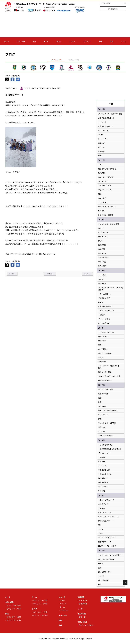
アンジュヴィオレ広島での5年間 (110, 114)
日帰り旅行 (102, 341)
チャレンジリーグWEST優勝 (108, 224)
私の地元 (101, 173)
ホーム (7, 41)
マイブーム (102, 122)
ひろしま (101, 147)
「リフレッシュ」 (105, 453)
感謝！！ (101, 345)
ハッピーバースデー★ (106, 559)
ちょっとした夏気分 (106, 177)
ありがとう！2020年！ (107, 215)
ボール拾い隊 (103, 580)
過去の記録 (82, 614)
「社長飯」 (102, 457)
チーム (46, 41)
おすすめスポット (105, 186)
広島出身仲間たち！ (106, 306)
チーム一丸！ (103, 139)
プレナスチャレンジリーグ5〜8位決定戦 (111, 289)
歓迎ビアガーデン (105, 572)
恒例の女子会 (103, 337)
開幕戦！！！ (103, 237)
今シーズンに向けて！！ (107, 538)
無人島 (101, 564)
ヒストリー (83, 600)
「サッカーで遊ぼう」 (106, 332)
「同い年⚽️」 (103, 202)
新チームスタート (105, 380)
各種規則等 (83, 604)
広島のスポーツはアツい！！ (109, 517)
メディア (63, 604)
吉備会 (101, 357)
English (114, 9)
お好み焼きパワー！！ (106, 521)
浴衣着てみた (103, 181)
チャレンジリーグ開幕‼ (107, 423)
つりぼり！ (102, 284)
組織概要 (81, 597)
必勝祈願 (101, 427)
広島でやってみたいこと (107, 169)
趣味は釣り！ (103, 478)
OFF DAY (101, 143)
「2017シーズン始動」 (106, 436)
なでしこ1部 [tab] (56, 60)
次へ (86, 274)
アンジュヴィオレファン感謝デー (110, 555)
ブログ (59, 41)
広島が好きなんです (105, 126)
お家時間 (101, 249)
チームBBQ (102, 466)
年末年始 (101, 491)
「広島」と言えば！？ (106, 500)
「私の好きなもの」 (106, 445)
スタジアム (87, 41)
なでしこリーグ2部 (14, 609)
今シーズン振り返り (105, 390)
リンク (123, 41)
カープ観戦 (102, 406)
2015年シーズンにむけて (107, 546)
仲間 (100, 402)
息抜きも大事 (103, 482)
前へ (13, 274)
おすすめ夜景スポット (106, 118)
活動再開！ (102, 245)
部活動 (101, 302)
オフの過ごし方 (104, 470)
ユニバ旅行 (102, 275)
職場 (100, 398)
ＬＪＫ (101, 529)
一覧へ (50, 274)
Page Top (125, 582)
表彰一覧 (82, 617)
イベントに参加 (104, 319)
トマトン (101, 576)
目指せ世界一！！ (105, 542)
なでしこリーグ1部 (14, 605)
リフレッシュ (103, 130)
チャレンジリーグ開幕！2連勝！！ (108, 367)
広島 (100, 194)
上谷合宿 (101, 508)
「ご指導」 (102, 315)
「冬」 (101, 165)
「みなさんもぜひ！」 (106, 311)
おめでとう (102, 198)
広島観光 (101, 462)
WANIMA (101, 135)
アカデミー (64, 610)
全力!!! (100, 533)
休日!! (100, 241)
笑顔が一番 (102, 253)
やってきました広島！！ (107, 207)
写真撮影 (101, 151)
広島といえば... (104, 394)
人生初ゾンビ (103, 504)
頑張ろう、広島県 (105, 353)
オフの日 (101, 431)
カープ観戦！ (103, 349)
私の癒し (101, 211)
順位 (34, 41)
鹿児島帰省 (102, 266)
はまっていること (105, 190)
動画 (101, 41)
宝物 (100, 525)
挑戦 (100, 584)
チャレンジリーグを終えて (108, 410)
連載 (112, 41)
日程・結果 (21, 41)
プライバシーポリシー (86, 625)
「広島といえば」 (105, 298)
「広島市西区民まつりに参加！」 (111, 449)
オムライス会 (103, 258)
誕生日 (101, 228)
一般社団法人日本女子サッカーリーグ (45, 4)
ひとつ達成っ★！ (105, 323)
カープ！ (101, 279)
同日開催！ (102, 362)
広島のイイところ (105, 512)
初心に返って (103, 487)
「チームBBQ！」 (105, 294)
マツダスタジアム (105, 474)
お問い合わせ (83, 622)
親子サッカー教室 (105, 372)
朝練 (100, 156)
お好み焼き (102, 262)
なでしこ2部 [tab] (74, 60)
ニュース (72, 41)
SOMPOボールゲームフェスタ (109, 376)
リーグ (62, 600)
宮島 (100, 568)
